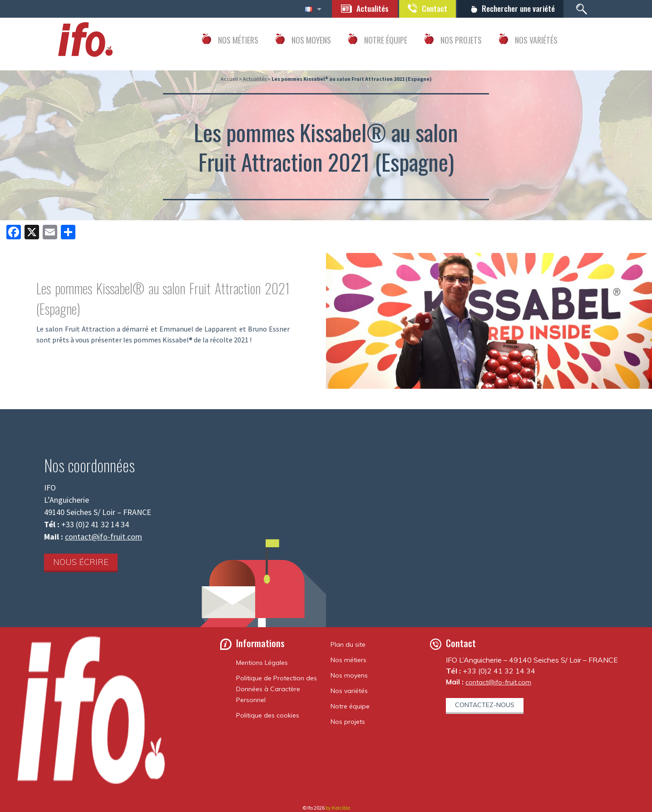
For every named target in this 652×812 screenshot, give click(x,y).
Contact (431, 8)
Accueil (229, 79)
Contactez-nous (485, 705)
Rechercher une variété (517, 8)
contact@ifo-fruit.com (104, 537)
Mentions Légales (262, 663)
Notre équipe (350, 706)
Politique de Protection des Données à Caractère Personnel (277, 689)
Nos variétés (349, 691)
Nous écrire (81, 562)
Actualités (368, 8)
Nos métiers (348, 660)
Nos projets (348, 722)
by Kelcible (338, 808)
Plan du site (348, 644)
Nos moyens (349, 675)
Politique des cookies (268, 715)
